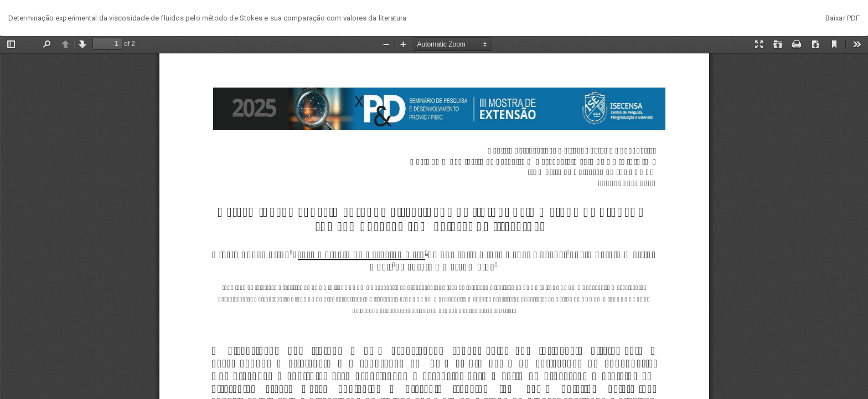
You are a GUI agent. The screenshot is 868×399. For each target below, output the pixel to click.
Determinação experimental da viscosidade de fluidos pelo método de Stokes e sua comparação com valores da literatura (208, 18)
